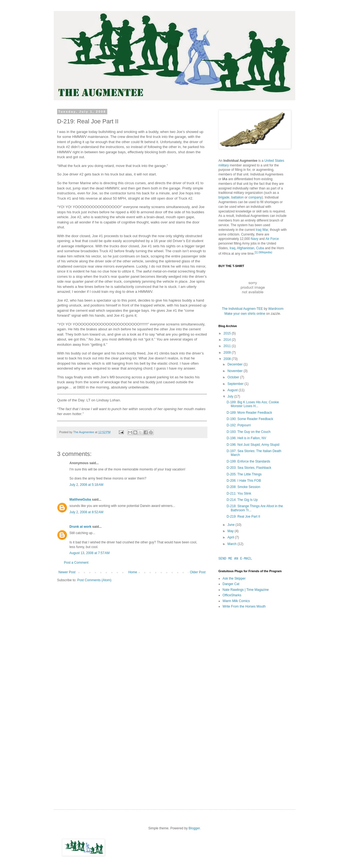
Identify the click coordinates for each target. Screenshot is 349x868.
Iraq (233, 248)
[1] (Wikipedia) (263, 252)
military (224, 165)
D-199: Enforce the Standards (248, 461)
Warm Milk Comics (236, 601)
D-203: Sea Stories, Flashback (249, 468)
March (233, 544)
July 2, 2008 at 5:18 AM (86, 485)
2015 (228, 333)
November (236, 371)
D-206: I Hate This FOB (244, 481)
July (231, 396)
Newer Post (67, 572)
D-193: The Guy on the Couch (249, 432)
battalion (237, 197)
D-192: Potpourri (239, 425)
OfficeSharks (232, 595)
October (234, 377)
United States (274, 161)
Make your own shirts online (245, 314)
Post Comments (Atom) (94, 580)
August (233, 390)
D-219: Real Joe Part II (243, 517)
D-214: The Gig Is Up (242, 500)
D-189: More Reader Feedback (249, 413)
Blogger (194, 828)
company (255, 197)
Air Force (272, 239)
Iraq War (262, 230)
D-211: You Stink (239, 493)
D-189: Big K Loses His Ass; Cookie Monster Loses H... (253, 404)
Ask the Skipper (234, 578)
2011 (228, 346)
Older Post (198, 572)
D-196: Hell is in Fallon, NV (246, 438)
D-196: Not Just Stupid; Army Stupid (253, 445)
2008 (228, 359)
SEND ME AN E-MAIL (235, 559)
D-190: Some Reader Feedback (250, 419)
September (236, 384)
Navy (254, 239)
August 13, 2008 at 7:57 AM (89, 553)
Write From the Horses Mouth (244, 606)
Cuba (260, 248)
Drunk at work (80, 527)
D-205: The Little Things (244, 474)
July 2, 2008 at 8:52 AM (86, 512)
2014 (228, 340)
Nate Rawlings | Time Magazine (246, 590)
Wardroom (276, 309)
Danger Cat (231, 584)
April (231, 537)
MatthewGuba (80, 500)
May (231, 531)
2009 (228, 353)
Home (133, 572)
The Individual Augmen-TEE (242, 309)
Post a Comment (76, 563)
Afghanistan (245, 248)
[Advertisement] (240, 700)
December (236, 364)
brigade (224, 197)
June (231, 525)
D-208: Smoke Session (244, 487)
